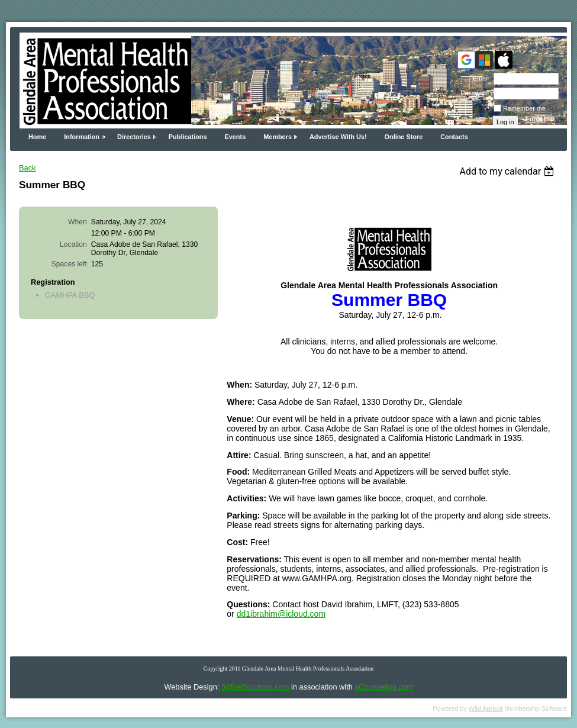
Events (236, 137)
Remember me (524, 108)
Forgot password (541, 123)
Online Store (404, 137)
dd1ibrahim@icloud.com (281, 614)
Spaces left (69, 264)
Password (473, 93)
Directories (134, 137)
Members (278, 137)
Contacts (454, 137)
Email (479, 78)
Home (37, 137)
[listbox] (508, 171)
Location (73, 244)
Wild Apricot (486, 708)
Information (82, 137)
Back (27, 168)
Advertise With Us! (338, 137)
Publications (188, 137)
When (78, 222)
